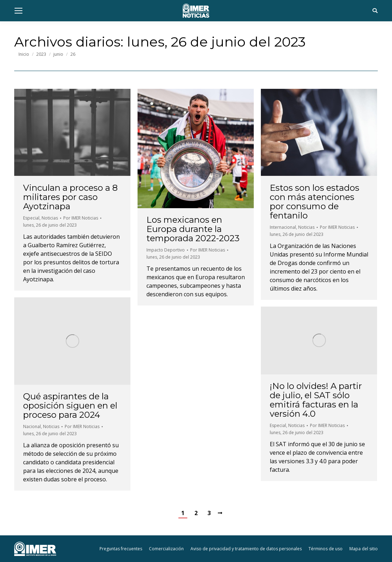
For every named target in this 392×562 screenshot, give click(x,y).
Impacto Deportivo (166, 250)
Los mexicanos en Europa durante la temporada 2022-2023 (193, 229)
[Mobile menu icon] (18, 11)
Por (81, 218)
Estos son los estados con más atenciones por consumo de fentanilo (315, 202)
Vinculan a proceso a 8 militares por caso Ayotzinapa (70, 197)
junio (58, 54)
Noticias (50, 218)
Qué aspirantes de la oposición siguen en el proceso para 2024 (70, 406)
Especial (31, 218)
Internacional (283, 227)
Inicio (24, 54)
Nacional (32, 426)
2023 (41, 54)
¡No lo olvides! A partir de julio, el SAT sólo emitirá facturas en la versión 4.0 (316, 400)
